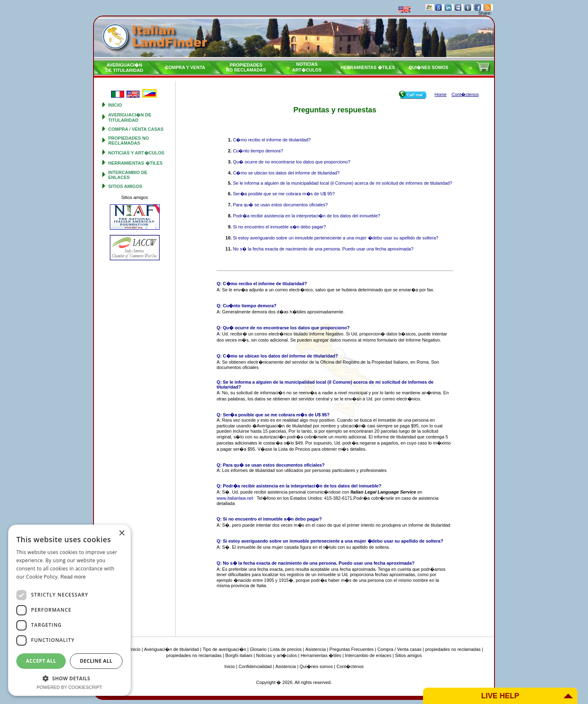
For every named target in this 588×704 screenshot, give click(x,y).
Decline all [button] (96, 661)
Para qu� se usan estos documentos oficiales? (280, 205)
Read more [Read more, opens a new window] (73, 577)
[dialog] (69, 610)
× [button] (121, 533)
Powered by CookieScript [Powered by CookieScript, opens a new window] (70, 687)
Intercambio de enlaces (128, 175)
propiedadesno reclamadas (246, 67)
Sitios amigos (125, 186)
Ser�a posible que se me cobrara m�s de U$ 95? (284, 194)
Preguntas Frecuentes (352, 649)
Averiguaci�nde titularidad (124, 68)
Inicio (115, 105)
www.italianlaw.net (235, 498)
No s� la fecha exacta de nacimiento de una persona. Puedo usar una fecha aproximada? (323, 249)
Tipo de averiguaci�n (224, 649)
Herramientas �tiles (368, 67)
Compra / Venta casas (136, 129)
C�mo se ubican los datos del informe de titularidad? (286, 173)
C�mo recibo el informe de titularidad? (272, 140)
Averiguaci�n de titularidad (130, 117)
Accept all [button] (41, 661)
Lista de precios (286, 649)
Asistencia (316, 649)
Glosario (258, 649)
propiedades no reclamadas (129, 141)
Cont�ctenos (350, 666)
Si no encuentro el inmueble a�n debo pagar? (279, 227)
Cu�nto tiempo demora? (258, 151)
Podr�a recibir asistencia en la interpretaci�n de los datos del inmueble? (306, 216)
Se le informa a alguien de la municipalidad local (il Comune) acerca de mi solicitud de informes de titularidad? (342, 183)
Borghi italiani (239, 655)
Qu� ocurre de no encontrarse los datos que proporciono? (291, 162)
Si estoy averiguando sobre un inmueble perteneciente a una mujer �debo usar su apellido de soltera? (335, 238)
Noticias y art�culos (136, 153)
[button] (69, 678)
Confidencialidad (255, 666)
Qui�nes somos (429, 67)
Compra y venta (185, 67)
